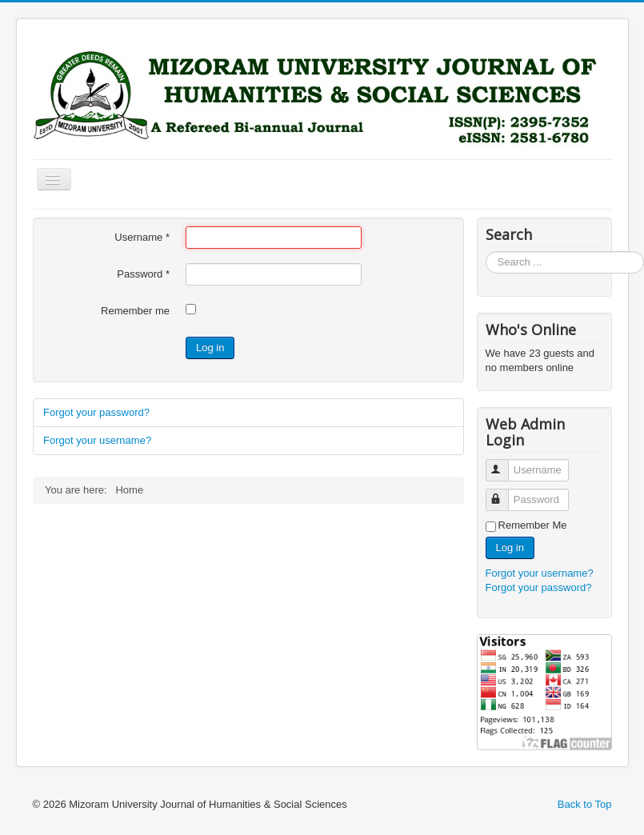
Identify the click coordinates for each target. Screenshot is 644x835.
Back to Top (585, 804)
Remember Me (533, 525)
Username (142, 237)
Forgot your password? (96, 412)
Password (143, 274)
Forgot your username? (97, 440)
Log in (210, 348)
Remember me (135, 311)
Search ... (486, 252)
